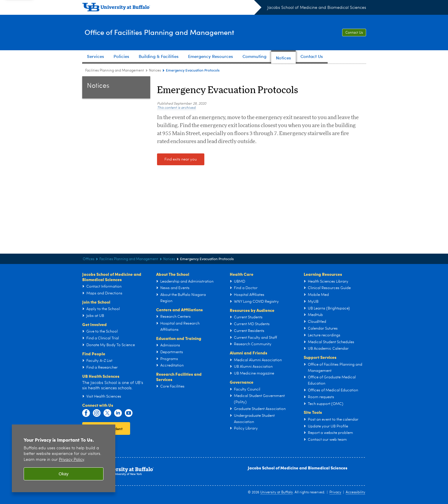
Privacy (335, 492)
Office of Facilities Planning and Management (174, 32)
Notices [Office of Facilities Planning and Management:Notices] (155, 71)
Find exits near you (181, 159)
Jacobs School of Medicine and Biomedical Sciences (317, 8)
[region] (64, 458)
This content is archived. (177, 108)
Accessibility (355, 492)
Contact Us (354, 33)
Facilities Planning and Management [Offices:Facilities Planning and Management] (115, 71)
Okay (64, 474)
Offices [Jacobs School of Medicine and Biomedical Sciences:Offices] (89, 259)
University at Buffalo (276, 492)
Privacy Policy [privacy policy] (71, 460)
